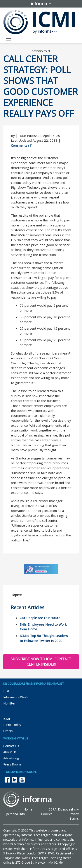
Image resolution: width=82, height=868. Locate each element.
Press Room (12, 764)
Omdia (8, 731)
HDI (6, 691)
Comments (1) (22, 145)
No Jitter (9, 703)
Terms (74, 818)
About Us (10, 752)
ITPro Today (12, 725)
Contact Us (11, 746)
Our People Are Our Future (40, 618)
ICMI (7, 719)
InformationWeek (16, 697)
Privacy (74, 814)
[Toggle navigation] (8, 39)
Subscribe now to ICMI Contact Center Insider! (41, 662)
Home (28, 809)
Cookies (47, 814)
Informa (41, 3)
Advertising (11, 758)
